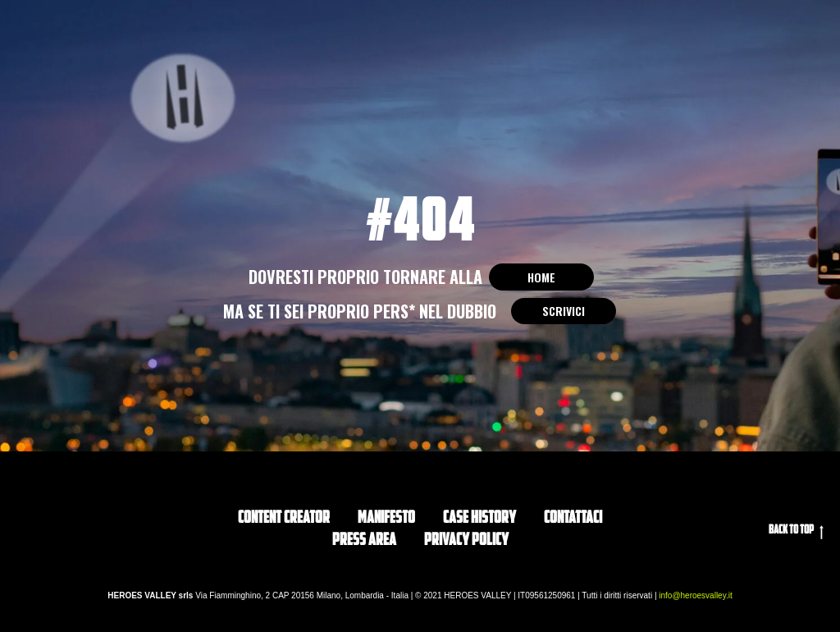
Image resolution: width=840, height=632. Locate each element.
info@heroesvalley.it (695, 595)
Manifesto (386, 519)
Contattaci (573, 519)
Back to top (796, 532)
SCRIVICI (564, 311)
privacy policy (466, 541)
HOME (541, 277)
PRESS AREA (364, 541)
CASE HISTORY (479, 519)
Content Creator (284, 519)
